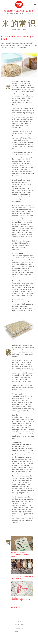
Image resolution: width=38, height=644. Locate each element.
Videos (19, 621)
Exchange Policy (19, 625)
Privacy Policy (19, 632)
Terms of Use (19, 628)
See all (16, 607)
